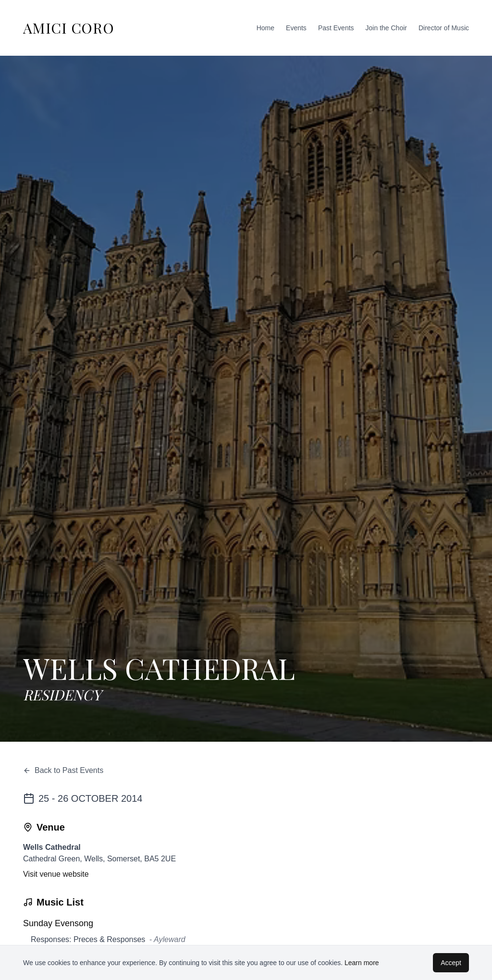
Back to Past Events (63, 770)
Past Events (336, 28)
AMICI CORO (69, 28)
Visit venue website (56, 874)
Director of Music (444, 28)
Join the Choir (386, 28)
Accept (451, 963)
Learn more (362, 963)
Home (265, 28)
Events (296, 28)
